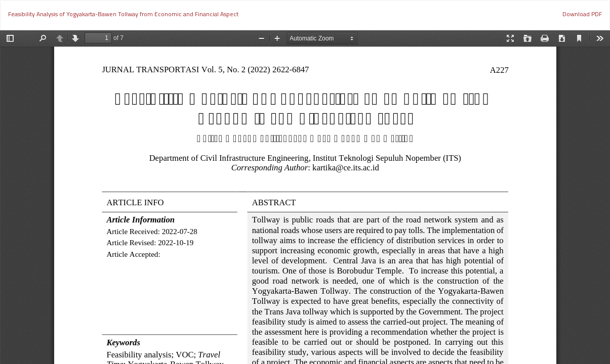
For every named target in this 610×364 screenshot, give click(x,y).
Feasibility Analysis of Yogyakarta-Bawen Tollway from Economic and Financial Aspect (123, 14)
